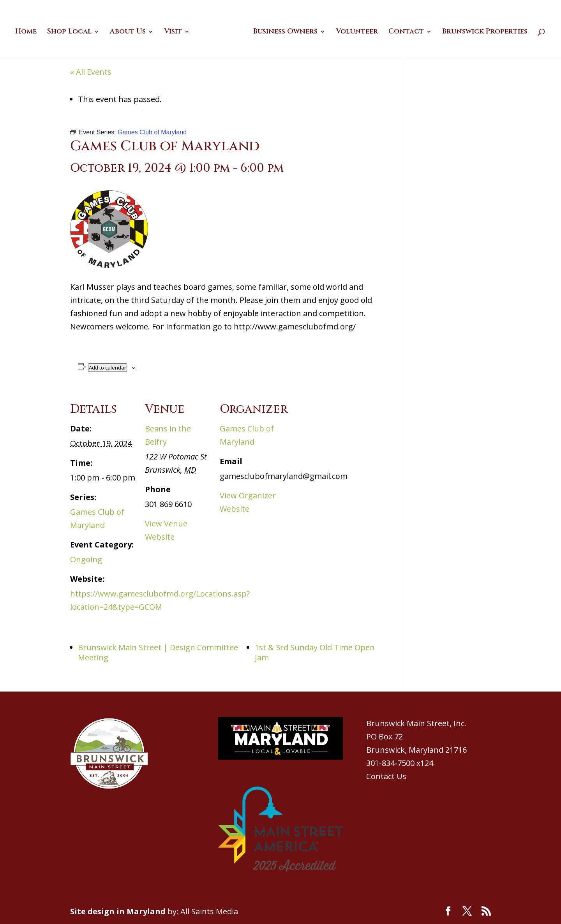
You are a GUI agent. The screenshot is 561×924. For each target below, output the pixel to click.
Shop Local (72, 31)
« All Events (91, 72)
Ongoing (86, 559)
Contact (403, 31)
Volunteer (354, 31)
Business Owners (283, 31)
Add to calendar (108, 368)
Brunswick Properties (482, 31)
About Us (131, 31)
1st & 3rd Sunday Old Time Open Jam (315, 652)
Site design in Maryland (118, 911)
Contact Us (386, 776)
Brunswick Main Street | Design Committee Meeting (158, 652)
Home (29, 31)
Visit (176, 31)
